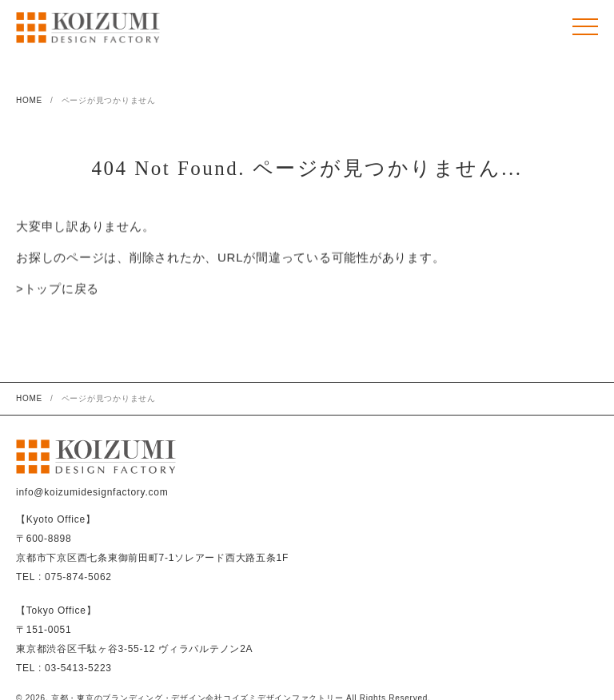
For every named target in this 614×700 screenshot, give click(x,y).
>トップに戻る (58, 290)
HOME (29, 100)
